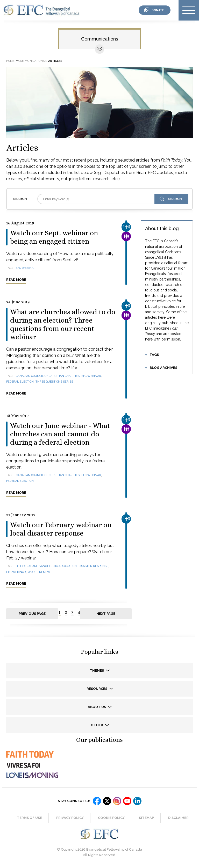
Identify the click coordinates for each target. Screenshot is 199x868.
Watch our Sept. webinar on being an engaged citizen (54, 237)
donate (158, 10)
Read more (16, 280)
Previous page (32, 614)
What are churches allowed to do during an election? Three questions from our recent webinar (63, 324)
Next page (106, 614)
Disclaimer (178, 818)
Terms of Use (29, 818)
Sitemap (146, 818)
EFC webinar (26, 268)
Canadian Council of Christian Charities (48, 376)
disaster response (93, 566)
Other (97, 725)
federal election (20, 382)
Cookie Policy (111, 818)
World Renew (39, 572)
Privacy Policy (70, 818)
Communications (100, 39)
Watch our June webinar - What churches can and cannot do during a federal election (60, 434)
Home (10, 61)
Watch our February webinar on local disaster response (61, 529)
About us (97, 707)
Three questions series (54, 382)
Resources (97, 689)
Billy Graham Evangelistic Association (46, 566)
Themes (97, 670)
